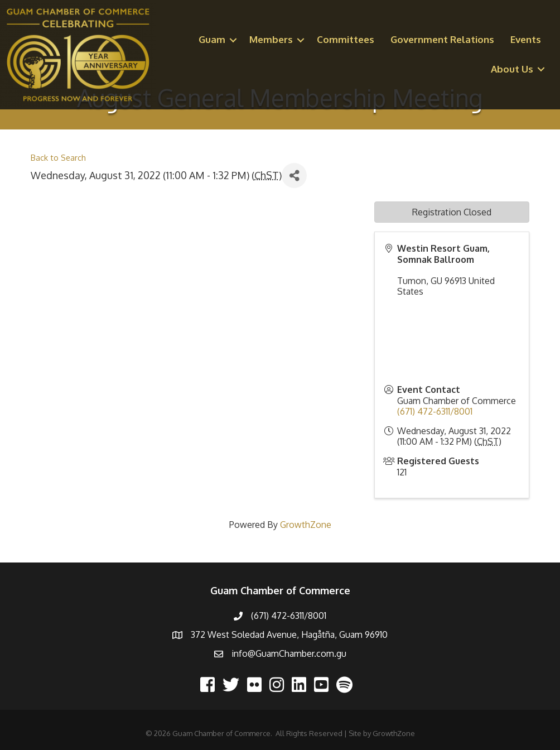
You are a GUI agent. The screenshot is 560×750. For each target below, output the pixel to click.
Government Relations (442, 39)
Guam (212, 39)
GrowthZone (306, 525)
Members (271, 39)
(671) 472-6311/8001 (435, 411)
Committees (346, 39)
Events (526, 39)
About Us (512, 69)
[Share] (294, 176)
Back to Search (58, 157)
